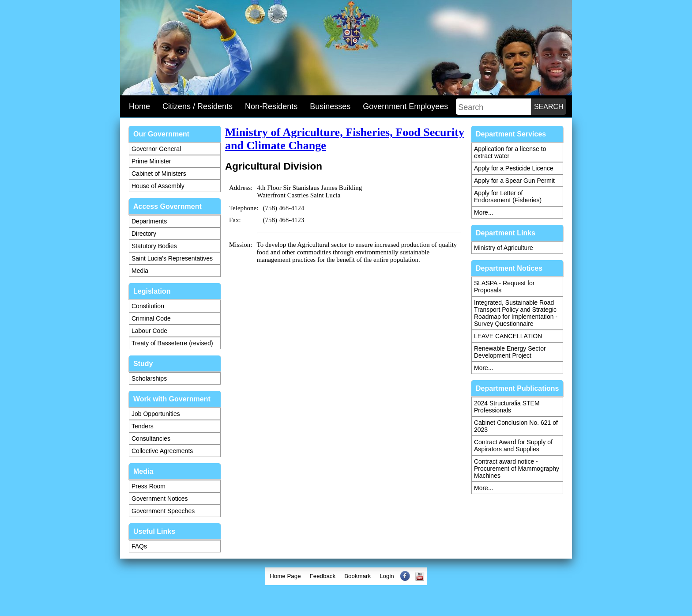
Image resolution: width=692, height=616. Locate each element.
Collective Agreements (162, 451)
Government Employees (405, 106)
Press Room (149, 486)
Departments (149, 221)
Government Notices (160, 499)
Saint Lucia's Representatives (172, 258)
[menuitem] (285, 576)
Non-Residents (271, 106)
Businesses (330, 106)
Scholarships (149, 378)
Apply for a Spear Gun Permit (514, 181)
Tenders (143, 426)
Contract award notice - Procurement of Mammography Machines (517, 469)
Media (140, 271)
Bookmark (357, 576)
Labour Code (149, 331)
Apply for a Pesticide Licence (514, 168)
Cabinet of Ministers (159, 174)
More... (484, 212)
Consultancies (151, 438)
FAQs (139, 546)
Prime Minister (151, 161)
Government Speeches (163, 511)
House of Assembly (158, 186)
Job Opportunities (156, 414)
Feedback (323, 576)
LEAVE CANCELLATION (508, 336)
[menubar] (346, 576)
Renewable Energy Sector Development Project (510, 352)
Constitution (148, 306)
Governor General (156, 149)
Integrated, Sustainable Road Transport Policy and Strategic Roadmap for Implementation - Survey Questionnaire (516, 313)
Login (387, 576)
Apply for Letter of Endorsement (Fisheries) (508, 197)
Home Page (285, 576)
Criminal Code (151, 318)
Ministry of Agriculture (504, 248)
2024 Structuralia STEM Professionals (507, 407)
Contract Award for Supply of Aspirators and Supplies (513, 446)
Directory (144, 234)
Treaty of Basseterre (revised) (172, 343)
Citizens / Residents (197, 106)
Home (139, 106)
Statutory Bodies (154, 246)
